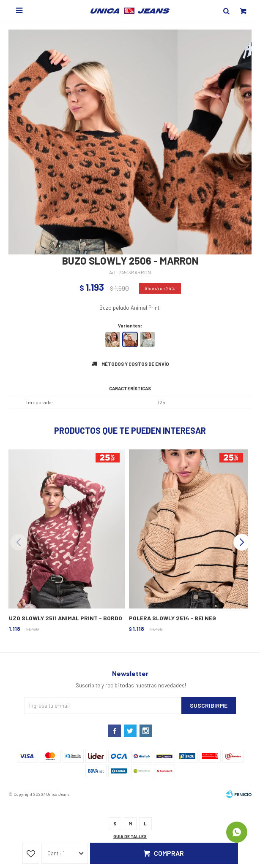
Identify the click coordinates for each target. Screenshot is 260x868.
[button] (242, 542)
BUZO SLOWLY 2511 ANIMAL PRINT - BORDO (64, 618)
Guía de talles (130, 836)
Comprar (169, 853)
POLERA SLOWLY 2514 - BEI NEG (172, 618)
